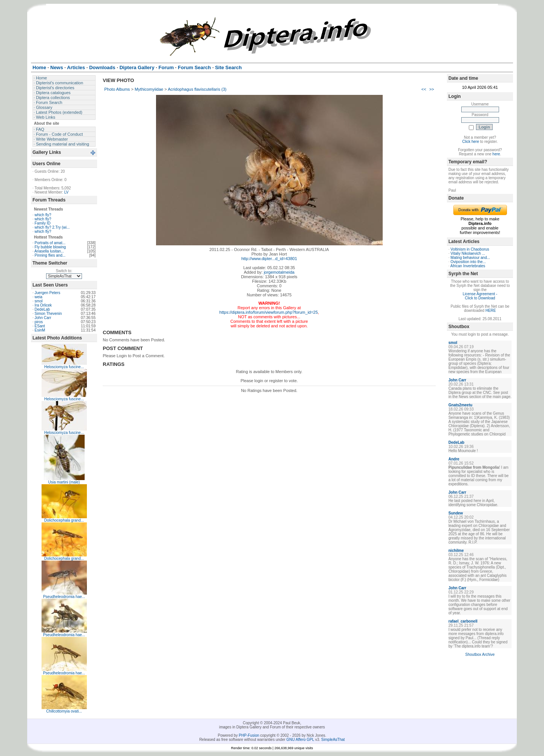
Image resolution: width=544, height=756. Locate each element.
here (496, 154)
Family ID (43, 223)
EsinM (40, 330)
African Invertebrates (468, 266)
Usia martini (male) (64, 482)
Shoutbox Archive (480, 655)
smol (39, 301)
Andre (454, 459)
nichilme (456, 551)
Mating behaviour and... (471, 258)
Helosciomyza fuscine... (64, 367)
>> (432, 89)
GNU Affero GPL (300, 740)
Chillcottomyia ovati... (64, 711)
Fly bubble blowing (50, 247)
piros (39, 322)
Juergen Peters (48, 293)
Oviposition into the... (468, 262)
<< (424, 89)
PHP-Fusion (249, 735)
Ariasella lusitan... (49, 251)
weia (39, 297)
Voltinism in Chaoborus (470, 249)
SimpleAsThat (333, 740)
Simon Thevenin (48, 314)
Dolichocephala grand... (64, 520)
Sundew (456, 513)
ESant (40, 326)
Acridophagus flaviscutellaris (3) (197, 89)
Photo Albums (117, 89)
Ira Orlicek (43, 305)
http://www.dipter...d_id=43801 (269, 259)
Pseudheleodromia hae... (64, 597)
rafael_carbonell (463, 621)
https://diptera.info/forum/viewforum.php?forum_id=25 (269, 312)
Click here (471, 142)
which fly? (43, 215)
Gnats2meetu (460, 405)
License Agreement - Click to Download (480, 296)
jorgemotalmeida (279, 272)
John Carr (43, 318)
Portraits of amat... (50, 243)
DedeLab (42, 309)
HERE (491, 311)
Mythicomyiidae (149, 89)
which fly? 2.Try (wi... (52, 227)
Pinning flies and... (50, 255)
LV (66, 192)
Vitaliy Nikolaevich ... (468, 253)
